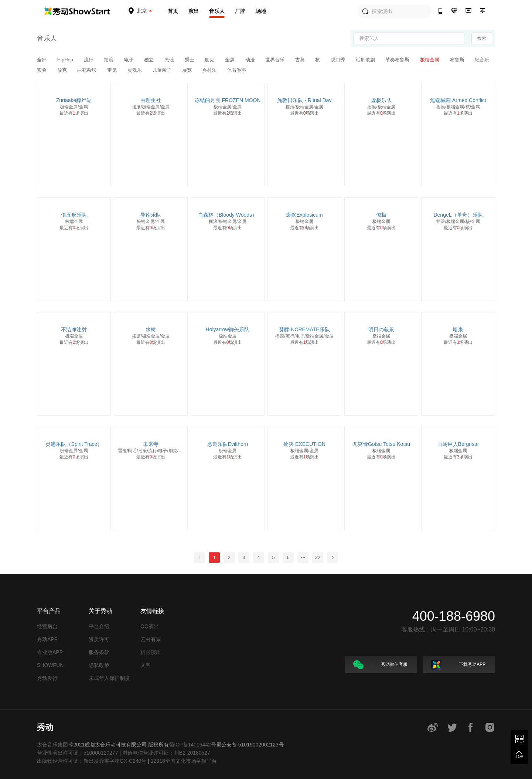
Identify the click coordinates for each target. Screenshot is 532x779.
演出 (194, 11)
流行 (89, 60)
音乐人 (217, 11)
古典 (301, 60)
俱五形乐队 (74, 215)
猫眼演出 (151, 652)
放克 (63, 70)
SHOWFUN (50, 665)
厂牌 (240, 11)
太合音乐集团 (52, 745)
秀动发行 (47, 678)
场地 (261, 11)
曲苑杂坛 (88, 70)
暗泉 (458, 329)
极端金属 (430, 60)
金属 (231, 60)
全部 (42, 60)
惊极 (381, 215)
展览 (188, 70)
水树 (151, 329)
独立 (150, 60)
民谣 (170, 60)
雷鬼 (113, 70)
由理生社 (151, 100)
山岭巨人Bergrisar (458, 444)
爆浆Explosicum (304, 215)
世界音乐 (276, 60)
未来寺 (151, 444)
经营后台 (47, 626)
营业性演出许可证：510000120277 (77, 753)
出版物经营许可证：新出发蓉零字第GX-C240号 (92, 761)
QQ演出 (150, 626)
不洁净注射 (74, 329)
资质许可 (99, 639)
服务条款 (99, 652)
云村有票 (151, 639)
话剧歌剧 (366, 60)
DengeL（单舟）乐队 (458, 215)
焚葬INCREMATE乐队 (304, 329)
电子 (130, 60)
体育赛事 (237, 70)
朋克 (210, 60)
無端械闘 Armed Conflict (458, 100)
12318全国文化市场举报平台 (184, 761)
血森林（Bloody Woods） (228, 215)
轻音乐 (482, 60)
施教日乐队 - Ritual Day (304, 100)
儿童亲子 (163, 70)
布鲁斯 (458, 60)
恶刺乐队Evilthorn (228, 444)
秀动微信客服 (380, 665)
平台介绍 (99, 626)
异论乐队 (151, 215)
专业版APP (50, 652)
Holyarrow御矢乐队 (227, 329)
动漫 (251, 60)
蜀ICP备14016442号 (192, 745)
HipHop (66, 60)
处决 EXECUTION (304, 444)
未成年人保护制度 (109, 678)
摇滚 (109, 60)
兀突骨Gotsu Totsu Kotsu (381, 444)
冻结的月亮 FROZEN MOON (228, 100)
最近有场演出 (74, 113)
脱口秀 (339, 60)
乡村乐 (210, 70)
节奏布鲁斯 (398, 60)
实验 (42, 70)
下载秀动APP (458, 665)
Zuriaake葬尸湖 (74, 100)
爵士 (190, 60)
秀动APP (47, 639)
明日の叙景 (381, 329)
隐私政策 (99, 665)
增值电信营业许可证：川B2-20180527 (166, 753)
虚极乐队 (381, 100)
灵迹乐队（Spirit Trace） (74, 444)
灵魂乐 (135, 70)
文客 (146, 665)
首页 (173, 11)
